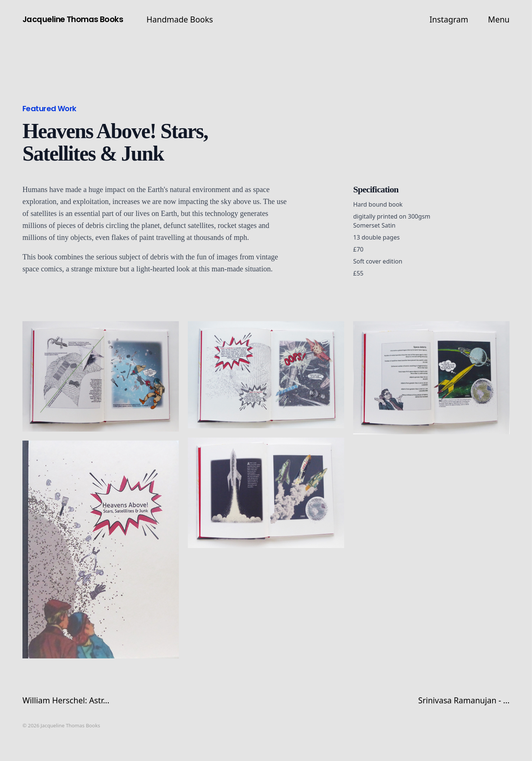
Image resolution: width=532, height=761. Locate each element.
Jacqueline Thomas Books (73, 19)
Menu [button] (499, 19)
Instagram (449, 19)
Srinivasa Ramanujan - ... (464, 700)
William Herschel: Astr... (66, 700)
